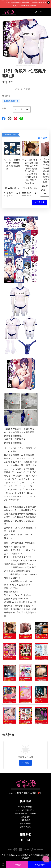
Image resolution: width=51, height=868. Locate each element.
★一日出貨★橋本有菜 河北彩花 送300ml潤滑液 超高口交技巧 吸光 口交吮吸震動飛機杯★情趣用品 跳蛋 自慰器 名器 (30, 172)
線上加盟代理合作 (26, 807)
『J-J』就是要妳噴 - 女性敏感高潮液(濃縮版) (12, 164)
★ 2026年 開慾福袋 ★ (26, 810)
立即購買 (17, 865)
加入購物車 (39, 202)
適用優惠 (6, 96)
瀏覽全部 (43, 138)
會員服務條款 (26, 824)
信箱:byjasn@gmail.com (25, 813)
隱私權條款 (26, 817)
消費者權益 (26, 820)
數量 (4, 109)
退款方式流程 (26, 827)
